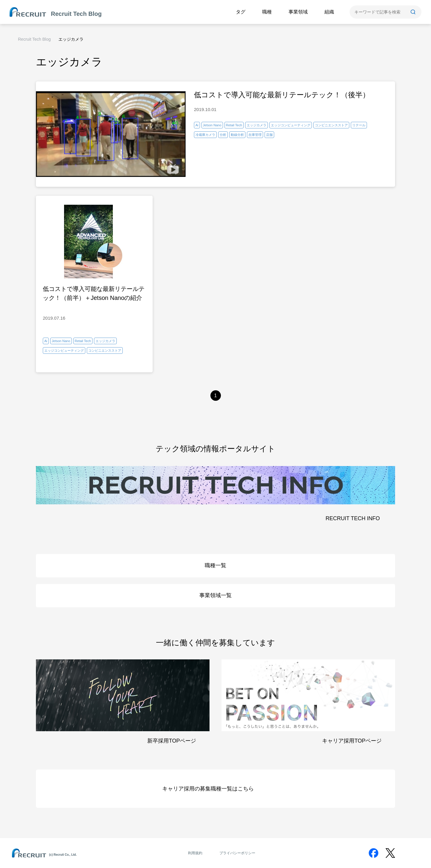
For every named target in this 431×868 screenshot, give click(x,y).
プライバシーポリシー (237, 853)
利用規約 (195, 853)
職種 (267, 12)
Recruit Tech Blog (34, 39)
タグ (241, 12)
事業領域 (298, 12)
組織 (329, 12)
